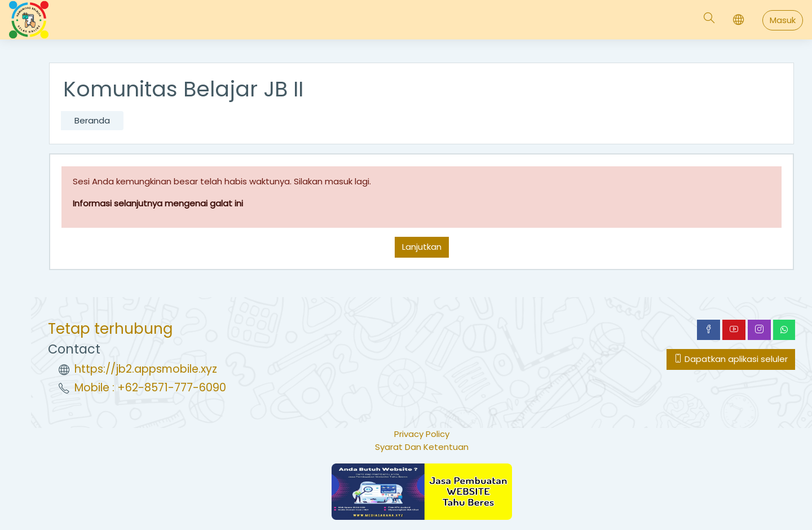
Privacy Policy (422, 434)
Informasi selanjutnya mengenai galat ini (158, 203)
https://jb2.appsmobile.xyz (146, 369)
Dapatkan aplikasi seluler (731, 359)
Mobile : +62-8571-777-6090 (150, 388)
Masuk (783, 20)
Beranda (92, 120)
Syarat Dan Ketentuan (422, 447)
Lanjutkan (422, 247)
